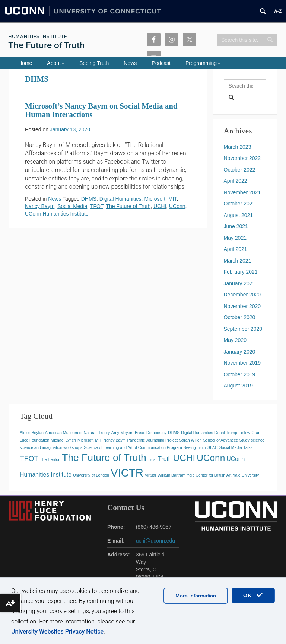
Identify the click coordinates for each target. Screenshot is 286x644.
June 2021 (236, 226)
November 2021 (242, 192)
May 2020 (235, 340)
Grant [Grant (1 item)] (257, 433)
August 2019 (239, 386)
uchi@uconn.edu (155, 541)
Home (25, 63)
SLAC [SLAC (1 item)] (213, 447)
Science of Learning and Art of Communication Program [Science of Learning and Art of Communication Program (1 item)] (133, 447)
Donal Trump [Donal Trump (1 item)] (226, 433)
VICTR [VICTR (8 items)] (127, 473)
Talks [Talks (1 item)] (248, 447)
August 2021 (239, 215)
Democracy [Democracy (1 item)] (156, 433)
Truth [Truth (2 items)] (165, 459)
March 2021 (238, 261)
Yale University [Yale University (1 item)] (246, 475)
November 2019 (242, 363)
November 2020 (242, 306)
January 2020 (240, 352)
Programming (203, 63)
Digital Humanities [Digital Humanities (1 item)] (197, 433)
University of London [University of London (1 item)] (91, 475)
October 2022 (240, 170)
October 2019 (240, 374)
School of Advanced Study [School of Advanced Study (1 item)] (226, 440)
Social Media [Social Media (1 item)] (231, 447)
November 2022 (242, 158)
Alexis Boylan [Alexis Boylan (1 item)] (32, 433)
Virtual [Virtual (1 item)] (150, 475)
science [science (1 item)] (258, 440)
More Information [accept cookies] (196, 596)
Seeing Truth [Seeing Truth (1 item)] (195, 447)
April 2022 (236, 181)
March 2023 (238, 147)
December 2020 (242, 295)
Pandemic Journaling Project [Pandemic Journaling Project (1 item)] (153, 440)
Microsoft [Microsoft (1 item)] (85, 440)
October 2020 (240, 317)
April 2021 (236, 249)
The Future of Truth (47, 45)
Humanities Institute (38, 37)
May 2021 (235, 238)
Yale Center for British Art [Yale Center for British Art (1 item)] (209, 475)
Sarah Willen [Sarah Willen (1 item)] (190, 440)
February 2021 (241, 272)
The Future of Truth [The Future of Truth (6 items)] (104, 458)
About (56, 63)
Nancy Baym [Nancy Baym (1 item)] (114, 440)
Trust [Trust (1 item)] (152, 459)
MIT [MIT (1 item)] (98, 440)
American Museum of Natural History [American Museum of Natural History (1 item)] (77, 433)
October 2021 (240, 204)
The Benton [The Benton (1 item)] (50, 459)
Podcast (161, 63)
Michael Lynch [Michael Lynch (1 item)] (63, 440)
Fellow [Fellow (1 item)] (244, 433)
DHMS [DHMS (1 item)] (174, 433)
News (130, 63)
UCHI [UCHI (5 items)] (184, 458)
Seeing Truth (94, 63)
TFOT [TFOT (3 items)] (29, 458)
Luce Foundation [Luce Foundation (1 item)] (34, 440)
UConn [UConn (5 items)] (211, 458)
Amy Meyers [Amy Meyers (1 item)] (122, 433)
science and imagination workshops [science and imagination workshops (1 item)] (51, 447)
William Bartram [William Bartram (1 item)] (171, 475)
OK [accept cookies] (253, 595)
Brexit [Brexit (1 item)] (140, 433)
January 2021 (240, 283)
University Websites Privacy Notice (57, 632)
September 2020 (243, 329)
